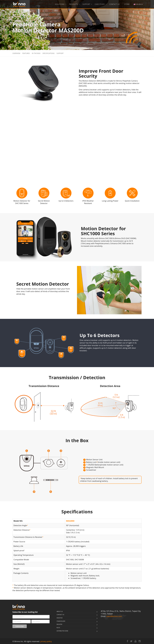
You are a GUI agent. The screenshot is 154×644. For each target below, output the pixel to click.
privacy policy (46, 641)
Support (86, 4)
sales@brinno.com (114, 616)
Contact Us (115, 4)
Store (127, 4)
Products (74, 4)
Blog (58, 628)
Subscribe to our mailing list (25, 612)
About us (60, 611)
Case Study (100, 4)
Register (59, 624)
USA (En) (138, 4)
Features (26, 53)
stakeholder (61, 621)
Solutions (60, 4)
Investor (60, 618)
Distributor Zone (62, 631)
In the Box (36, 53)
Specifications (48, 53)
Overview (16, 53)
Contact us (60, 615)
